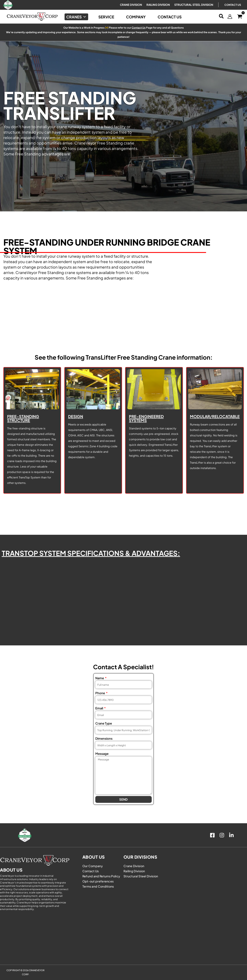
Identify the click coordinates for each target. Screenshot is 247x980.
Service (106, 17)
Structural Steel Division (141, 876)
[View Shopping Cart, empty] (240, 17)
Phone (100, 693)
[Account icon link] (230, 17)
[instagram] (222, 835)
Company (136, 17)
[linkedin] (232, 835)
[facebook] (213, 835)
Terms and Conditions (98, 886)
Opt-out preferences (98, 881)
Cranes (76, 17)
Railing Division (135, 871)
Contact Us (233, 5)
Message (102, 754)
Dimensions (104, 738)
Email (99, 708)
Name (100, 678)
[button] (221, 17)
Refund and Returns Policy (102, 876)
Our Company (93, 866)
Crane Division (134, 866)
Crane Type (104, 723)
